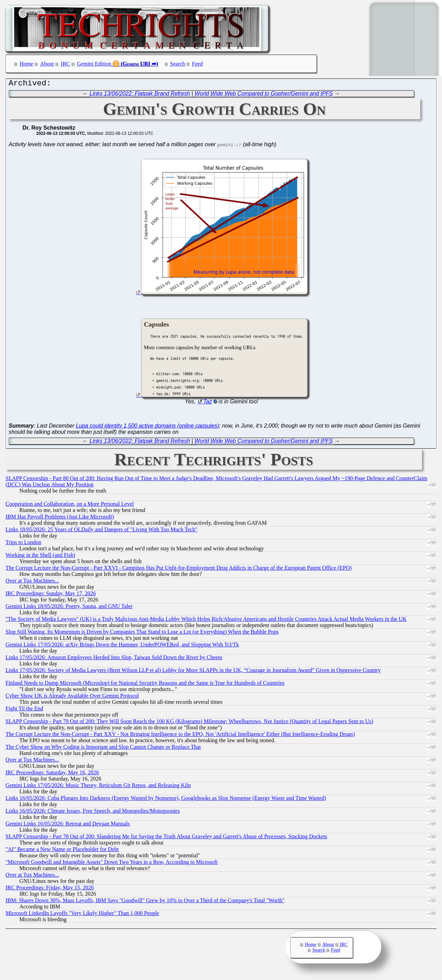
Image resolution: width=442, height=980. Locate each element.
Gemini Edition (94, 64)
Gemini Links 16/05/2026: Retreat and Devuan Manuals (68, 825)
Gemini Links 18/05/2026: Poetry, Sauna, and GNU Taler (69, 608)
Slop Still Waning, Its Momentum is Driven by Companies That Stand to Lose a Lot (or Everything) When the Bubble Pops (142, 633)
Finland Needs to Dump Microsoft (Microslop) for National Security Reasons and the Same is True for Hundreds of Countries (145, 685)
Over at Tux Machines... (32, 582)
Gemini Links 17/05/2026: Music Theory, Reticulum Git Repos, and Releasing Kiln (98, 787)
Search (178, 64)
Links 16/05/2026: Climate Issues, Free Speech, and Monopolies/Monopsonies (93, 813)
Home (26, 64)
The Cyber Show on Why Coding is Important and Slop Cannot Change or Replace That (103, 749)
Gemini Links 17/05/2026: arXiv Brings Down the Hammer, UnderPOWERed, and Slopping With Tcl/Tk (122, 646)
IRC (65, 64)
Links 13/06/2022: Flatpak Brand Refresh (140, 95)
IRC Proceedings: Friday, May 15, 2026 (50, 889)
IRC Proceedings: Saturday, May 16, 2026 (52, 774)
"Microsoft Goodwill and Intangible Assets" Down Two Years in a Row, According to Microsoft (112, 864)
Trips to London (23, 544)
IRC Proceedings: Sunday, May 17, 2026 (51, 595)
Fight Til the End (24, 710)
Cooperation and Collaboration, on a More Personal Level (70, 506)
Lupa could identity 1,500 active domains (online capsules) (147, 427)
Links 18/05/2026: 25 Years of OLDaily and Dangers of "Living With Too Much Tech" (102, 531)
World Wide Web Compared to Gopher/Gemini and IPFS (264, 95)
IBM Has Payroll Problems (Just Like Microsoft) (60, 518)
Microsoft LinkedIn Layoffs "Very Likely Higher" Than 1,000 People (82, 915)
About (47, 64)
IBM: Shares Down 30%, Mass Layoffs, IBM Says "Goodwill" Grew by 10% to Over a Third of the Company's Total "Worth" (145, 902)
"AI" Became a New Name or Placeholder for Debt (62, 851)
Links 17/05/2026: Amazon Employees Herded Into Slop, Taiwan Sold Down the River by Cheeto (114, 659)
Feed (197, 64)
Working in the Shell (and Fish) (40, 557)
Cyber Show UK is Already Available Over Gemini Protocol (72, 697)
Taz (207, 403)
